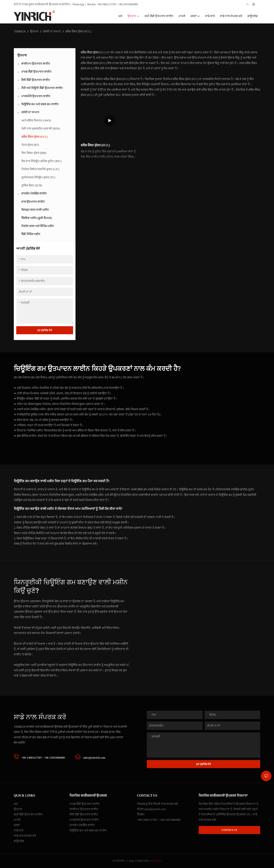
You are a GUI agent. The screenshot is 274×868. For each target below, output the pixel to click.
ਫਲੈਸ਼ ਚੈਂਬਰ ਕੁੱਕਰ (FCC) (78, 31)
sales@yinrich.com (155, 809)
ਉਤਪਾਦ (34, 31)
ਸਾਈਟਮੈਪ (156, 861)
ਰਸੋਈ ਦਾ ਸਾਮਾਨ (52, 31)
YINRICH (20, 31)
